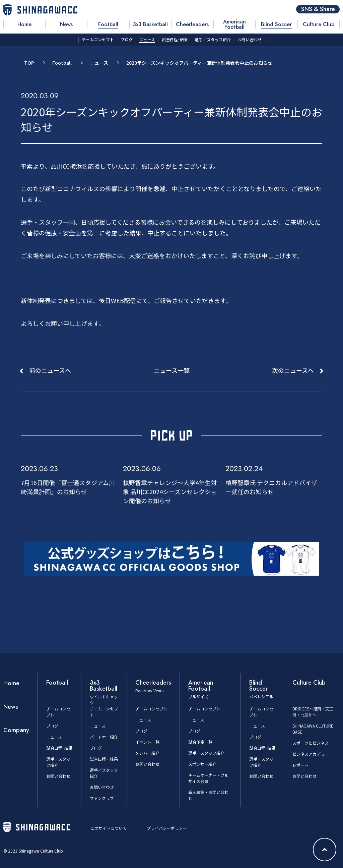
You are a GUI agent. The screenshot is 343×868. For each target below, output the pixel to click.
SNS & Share (318, 9)
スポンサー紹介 (202, 764)
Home (11, 683)
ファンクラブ (102, 798)
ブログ (52, 726)
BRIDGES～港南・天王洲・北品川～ (313, 712)
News (11, 707)
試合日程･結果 (59, 748)
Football (62, 63)
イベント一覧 (147, 742)
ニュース (99, 63)
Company (16, 730)
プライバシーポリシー (167, 828)
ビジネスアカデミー (311, 754)
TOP (29, 63)
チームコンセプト (151, 709)
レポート (300, 765)
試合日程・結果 (104, 759)
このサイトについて (109, 828)
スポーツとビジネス (311, 743)
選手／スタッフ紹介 (206, 753)
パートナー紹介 (104, 737)
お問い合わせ (58, 776)
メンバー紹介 (147, 753)
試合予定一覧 (200, 742)
